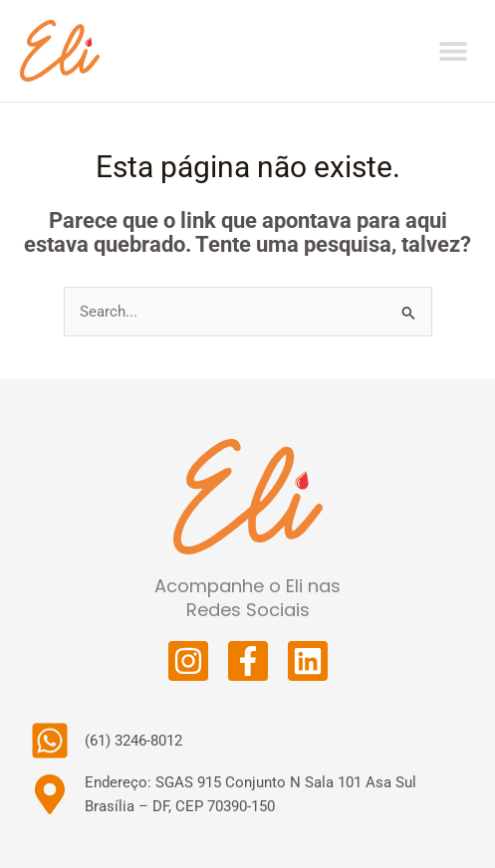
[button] (453, 50)
